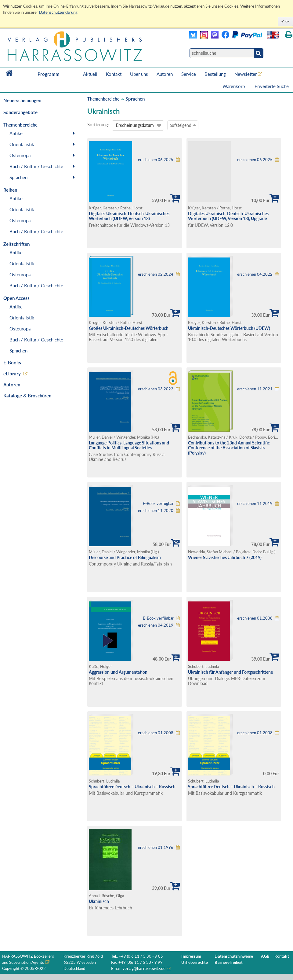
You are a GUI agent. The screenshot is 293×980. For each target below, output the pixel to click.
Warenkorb (234, 86)
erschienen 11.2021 (255, 389)
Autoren (165, 74)
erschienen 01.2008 (255, 618)
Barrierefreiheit (229, 962)
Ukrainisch (99, 901)
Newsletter (246, 74)
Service (189, 74)
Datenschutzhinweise (234, 956)
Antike (16, 133)
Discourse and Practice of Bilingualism (125, 557)
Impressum (191, 956)
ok (287, 21)
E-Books (12, 363)
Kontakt (114, 74)
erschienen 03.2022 (156, 389)
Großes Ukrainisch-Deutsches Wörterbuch (129, 328)
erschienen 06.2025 (156, 160)
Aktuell (90, 74)
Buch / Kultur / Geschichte (36, 166)
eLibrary (12, 374)
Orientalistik (22, 144)
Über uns (139, 74)
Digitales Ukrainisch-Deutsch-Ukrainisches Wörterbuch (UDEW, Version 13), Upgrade (228, 216)
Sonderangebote (20, 112)
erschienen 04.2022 (255, 274)
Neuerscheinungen (22, 100)
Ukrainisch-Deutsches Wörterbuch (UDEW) (229, 328)
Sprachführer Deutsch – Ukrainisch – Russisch (132, 787)
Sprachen (18, 177)
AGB (265, 956)
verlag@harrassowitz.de (144, 969)
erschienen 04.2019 (156, 625)
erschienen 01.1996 (156, 847)
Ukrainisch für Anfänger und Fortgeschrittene (230, 672)
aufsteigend (183, 125)
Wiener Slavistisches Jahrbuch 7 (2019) (225, 557)
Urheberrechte (195, 962)
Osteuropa (20, 155)
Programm (49, 74)
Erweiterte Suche (272, 86)
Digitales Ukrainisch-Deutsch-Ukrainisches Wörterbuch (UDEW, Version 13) (129, 216)
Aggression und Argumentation (118, 672)
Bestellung (215, 74)
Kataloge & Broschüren (27, 396)
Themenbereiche (103, 99)
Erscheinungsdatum (135, 125)
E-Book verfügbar (158, 504)
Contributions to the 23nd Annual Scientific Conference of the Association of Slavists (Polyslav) (229, 448)
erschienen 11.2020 (156, 511)
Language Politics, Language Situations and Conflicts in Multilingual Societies (129, 445)
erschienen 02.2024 (156, 274)
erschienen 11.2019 (255, 504)
